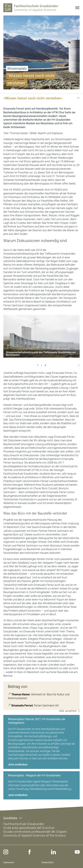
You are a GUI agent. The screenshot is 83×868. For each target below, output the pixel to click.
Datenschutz (48, 862)
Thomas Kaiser (21, 695)
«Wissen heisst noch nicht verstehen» (33, 98)
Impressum (9, 862)
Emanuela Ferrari (22, 706)
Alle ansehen (68, 711)
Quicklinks (10, 818)
